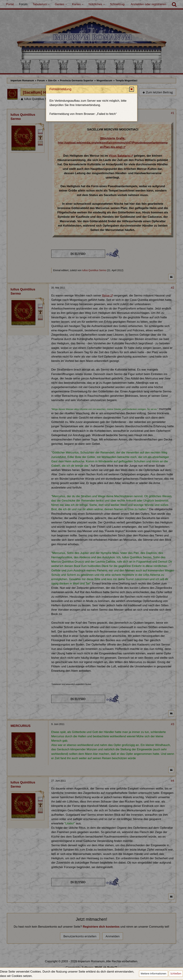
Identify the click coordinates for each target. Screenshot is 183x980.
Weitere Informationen (153, 973)
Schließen (176, 973)
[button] (132, 102)
